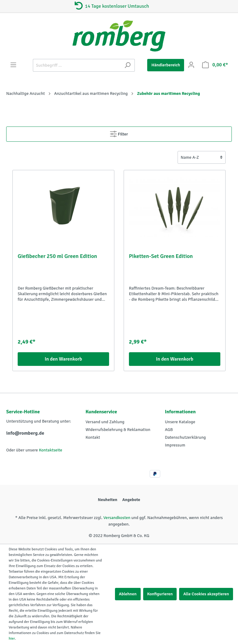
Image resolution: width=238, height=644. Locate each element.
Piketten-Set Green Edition (161, 256)
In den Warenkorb (63, 359)
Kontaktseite (50, 450)
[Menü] (13, 65)
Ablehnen (128, 594)
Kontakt (93, 437)
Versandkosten (117, 518)
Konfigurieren (160, 594)
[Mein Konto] (191, 65)
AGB (169, 430)
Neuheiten (108, 500)
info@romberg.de (25, 433)
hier (12, 639)
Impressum (175, 445)
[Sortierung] (202, 157)
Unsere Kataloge (180, 422)
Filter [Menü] (119, 133)
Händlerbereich (166, 65)
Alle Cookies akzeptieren (206, 594)
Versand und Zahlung (105, 422)
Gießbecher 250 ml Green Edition (57, 256)
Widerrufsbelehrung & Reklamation (118, 430)
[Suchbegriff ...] (77, 65)
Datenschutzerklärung (185, 437)
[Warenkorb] (215, 65)
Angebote (131, 500)
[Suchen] (128, 65)
